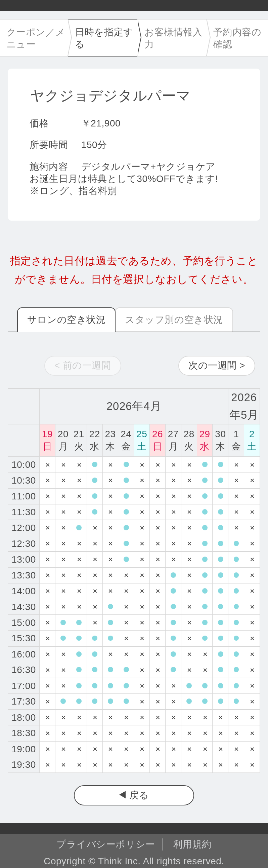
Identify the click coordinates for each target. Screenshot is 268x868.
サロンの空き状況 (66, 320)
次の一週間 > (217, 365)
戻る (139, 795)
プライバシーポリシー (106, 844)
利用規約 (192, 844)
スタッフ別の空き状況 (174, 320)
